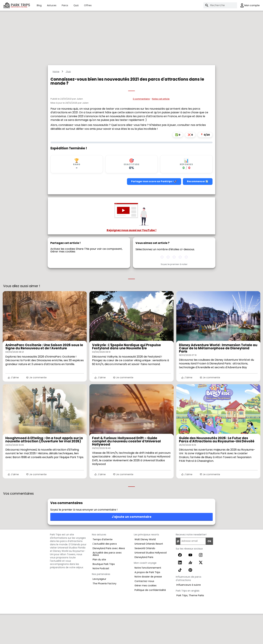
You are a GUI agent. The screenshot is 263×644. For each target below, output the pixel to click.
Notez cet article (161, 129)
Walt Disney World (145, 570)
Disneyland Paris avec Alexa (109, 578)
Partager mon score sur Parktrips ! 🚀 (154, 212)
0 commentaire (141, 129)
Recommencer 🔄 (198, 212)
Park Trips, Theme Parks (190, 626)
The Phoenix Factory (104, 614)
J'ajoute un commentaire (132, 547)
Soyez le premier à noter (174, 295)
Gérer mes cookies (63, 282)
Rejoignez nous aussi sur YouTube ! (132, 260)
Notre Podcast (101, 599)
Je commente (36, 408)
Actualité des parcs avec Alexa (107, 584)
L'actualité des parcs (105, 574)
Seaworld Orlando (145, 578)
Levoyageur (99, 609)
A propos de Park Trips (147, 602)
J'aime (13, 408)
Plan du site (99, 590)
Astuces (52, 5)
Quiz (76, 5)
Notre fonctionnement (148, 598)
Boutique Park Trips (104, 594)
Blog (39, 5)
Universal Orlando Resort (149, 574)
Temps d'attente (103, 570)
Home (56, 102)
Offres (88, 5)
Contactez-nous (144, 611)
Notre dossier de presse (148, 607)
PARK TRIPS (20, 5)
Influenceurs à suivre (189, 615)
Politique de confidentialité (150, 620)
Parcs (65, 5)
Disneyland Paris (144, 587)
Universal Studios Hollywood (151, 583)
